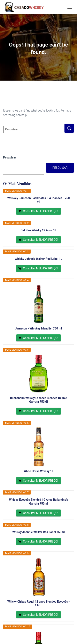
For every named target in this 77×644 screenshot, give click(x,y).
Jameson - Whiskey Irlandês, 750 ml (39, 328)
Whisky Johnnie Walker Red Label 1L (38, 259)
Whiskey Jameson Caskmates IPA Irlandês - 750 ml (38, 200)
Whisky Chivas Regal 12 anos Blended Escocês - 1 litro (39, 603)
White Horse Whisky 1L (38, 471)
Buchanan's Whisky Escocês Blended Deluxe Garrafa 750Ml (38, 400)
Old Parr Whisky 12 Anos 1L (38, 230)
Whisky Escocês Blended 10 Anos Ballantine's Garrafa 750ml (38, 502)
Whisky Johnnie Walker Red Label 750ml (38, 532)
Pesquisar (10, 157)
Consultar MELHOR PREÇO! (41, 211)
